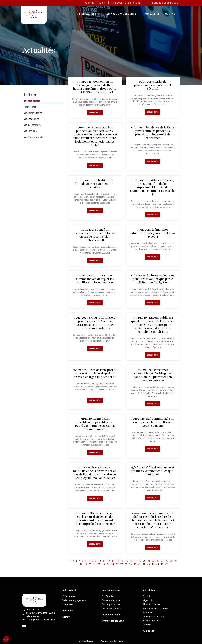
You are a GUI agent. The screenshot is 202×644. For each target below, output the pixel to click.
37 (121, 564)
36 (117, 564)
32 (99, 564)
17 (131, 561)
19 (140, 561)
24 (162, 561)
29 (86, 564)
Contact (171, 14)
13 (113, 561)
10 (99, 561)
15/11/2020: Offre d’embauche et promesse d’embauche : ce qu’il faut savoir (153, 471)
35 (113, 564)
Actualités (152, 14)
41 (139, 564)
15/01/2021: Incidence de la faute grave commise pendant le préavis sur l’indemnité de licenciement (153, 133)
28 (81, 564)
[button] (6, 639)
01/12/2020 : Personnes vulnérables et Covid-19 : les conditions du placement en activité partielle (153, 375)
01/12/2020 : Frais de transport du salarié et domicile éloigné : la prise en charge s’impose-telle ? (95, 373)
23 (158, 561)
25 (167, 561)
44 (153, 564)
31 (95, 564)
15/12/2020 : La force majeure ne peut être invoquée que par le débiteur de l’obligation (153, 279)
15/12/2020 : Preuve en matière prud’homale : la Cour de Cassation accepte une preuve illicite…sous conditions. (95, 323)
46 (162, 564)
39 (130, 564)
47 (166, 564)
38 (126, 564)
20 (144, 561)
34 (108, 564)
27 (176, 561)
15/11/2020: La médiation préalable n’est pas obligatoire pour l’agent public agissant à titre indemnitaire (95, 424)
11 (104, 561)
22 (153, 561)
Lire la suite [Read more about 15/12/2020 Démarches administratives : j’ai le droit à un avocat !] (153, 257)
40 (135, 564)
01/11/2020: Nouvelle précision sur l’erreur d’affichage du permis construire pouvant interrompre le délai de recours (95, 518)
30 (90, 564)
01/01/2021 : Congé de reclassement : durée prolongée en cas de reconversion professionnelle (95, 235)
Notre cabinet (88, 14)
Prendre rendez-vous (113, 621)
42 (144, 564)
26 (171, 561)
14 (117, 561)
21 (149, 561)
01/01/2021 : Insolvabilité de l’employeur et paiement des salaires (95, 184)
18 (135, 561)
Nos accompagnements (122, 14)
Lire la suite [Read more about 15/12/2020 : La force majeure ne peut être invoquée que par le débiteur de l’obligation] (153, 303)
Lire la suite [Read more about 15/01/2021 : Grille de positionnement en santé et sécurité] (153, 112)
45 (157, 564)
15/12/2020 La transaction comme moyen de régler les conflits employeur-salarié (95, 279)
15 (122, 561)
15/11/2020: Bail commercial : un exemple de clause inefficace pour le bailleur (153, 422)
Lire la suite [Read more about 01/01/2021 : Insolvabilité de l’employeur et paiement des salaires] (95, 211)
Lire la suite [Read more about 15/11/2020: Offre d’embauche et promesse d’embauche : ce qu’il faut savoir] (153, 498)
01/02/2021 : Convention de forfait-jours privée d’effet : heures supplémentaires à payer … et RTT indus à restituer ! (95, 87)
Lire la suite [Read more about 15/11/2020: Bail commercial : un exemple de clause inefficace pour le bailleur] (153, 449)
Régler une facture (112, 615)
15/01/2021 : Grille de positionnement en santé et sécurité (153, 85)
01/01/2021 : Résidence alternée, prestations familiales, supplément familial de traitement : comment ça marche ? (153, 187)
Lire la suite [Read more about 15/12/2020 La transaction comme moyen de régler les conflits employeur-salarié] (95, 303)
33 (104, 564)
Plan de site (148, 631)
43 (148, 564)
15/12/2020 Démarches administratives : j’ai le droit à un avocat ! (153, 233)
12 (108, 561)
